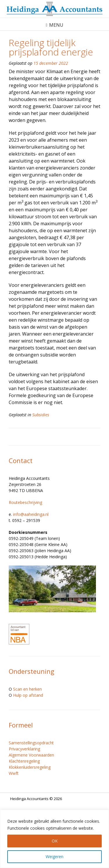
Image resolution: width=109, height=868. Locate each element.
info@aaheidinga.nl (31, 514)
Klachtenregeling (24, 761)
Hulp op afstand (28, 695)
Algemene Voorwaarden (31, 755)
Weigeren (54, 857)
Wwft (14, 773)
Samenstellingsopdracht (31, 743)
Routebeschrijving (25, 502)
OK (55, 841)
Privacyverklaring (24, 749)
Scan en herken (27, 689)
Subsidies (41, 415)
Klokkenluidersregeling (30, 767)
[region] (54, 839)
